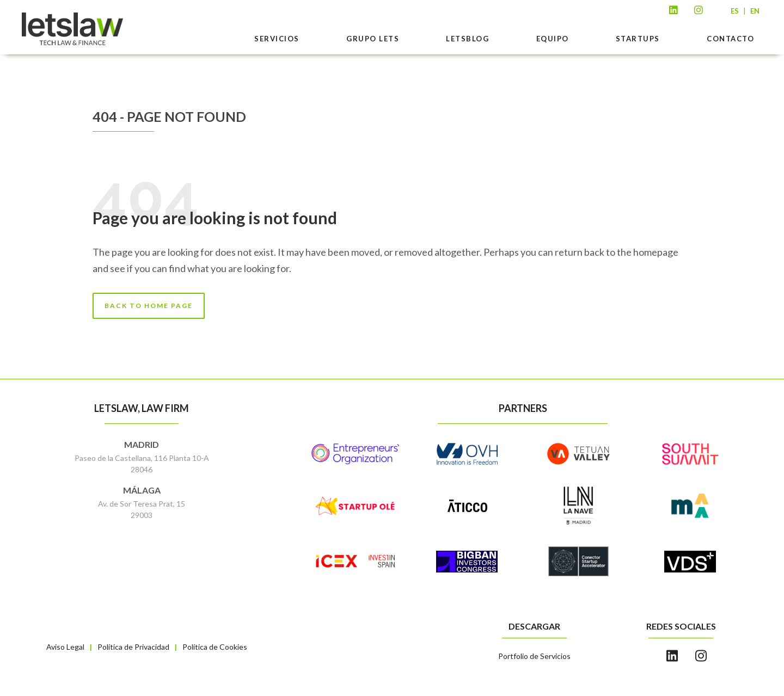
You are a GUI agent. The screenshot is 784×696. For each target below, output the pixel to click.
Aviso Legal (65, 647)
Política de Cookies (215, 647)
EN (755, 11)
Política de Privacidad (133, 647)
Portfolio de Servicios (534, 656)
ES (735, 11)
